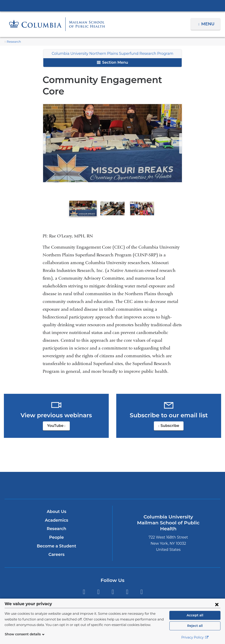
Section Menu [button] (112, 62)
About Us (57, 498)
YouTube (58, 414)
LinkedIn (127, 579)
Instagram (113, 579)
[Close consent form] (217, 604)
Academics (56, 507)
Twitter (84, 579)
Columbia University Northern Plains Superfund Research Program (112, 54)
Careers (56, 541)
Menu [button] (208, 24)
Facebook (98, 579)
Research (13, 42)
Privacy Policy (195, 637)
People (56, 524)
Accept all (195, 615)
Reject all (195, 626)
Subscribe (171, 414)
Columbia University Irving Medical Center (113, 5)
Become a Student (56, 533)
